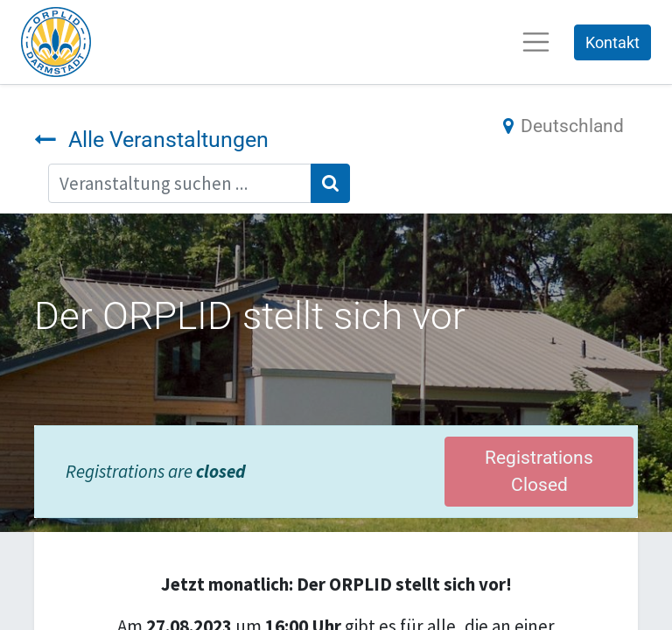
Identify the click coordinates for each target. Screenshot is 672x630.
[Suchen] (330, 183)
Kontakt (612, 42)
